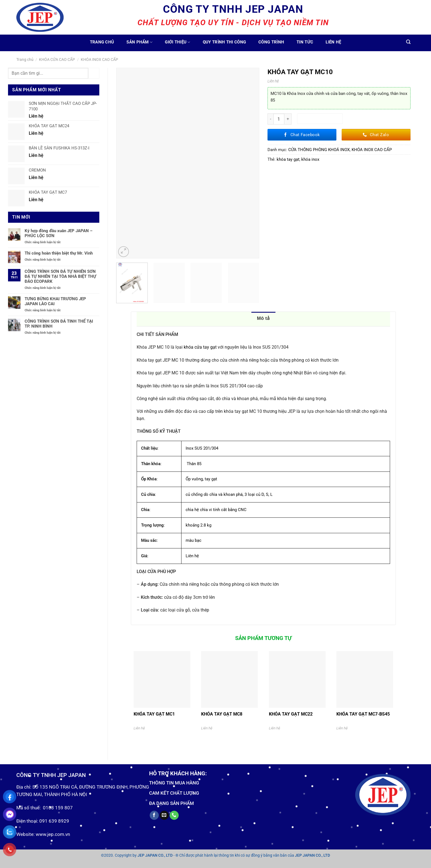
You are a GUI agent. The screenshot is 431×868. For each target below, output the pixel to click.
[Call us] (174, 815)
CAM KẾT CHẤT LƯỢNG (174, 793)
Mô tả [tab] (263, 318)
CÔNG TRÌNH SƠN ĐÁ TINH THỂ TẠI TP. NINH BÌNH (59, 324)
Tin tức (305, 42)
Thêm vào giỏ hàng (320, 119)
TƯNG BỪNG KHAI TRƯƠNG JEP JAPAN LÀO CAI (55, 301)
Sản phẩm (139, 42)
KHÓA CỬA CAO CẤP (57, 59)
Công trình (271, 42)
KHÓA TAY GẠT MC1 (154, 714)
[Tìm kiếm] (408, 42)
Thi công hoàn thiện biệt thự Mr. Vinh (59, 253)
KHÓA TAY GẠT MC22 (291, 714)
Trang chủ (102, 42)
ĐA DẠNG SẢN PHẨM (172, 803)
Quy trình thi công (224, 42)
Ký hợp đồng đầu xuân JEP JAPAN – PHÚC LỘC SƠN (59, 233)
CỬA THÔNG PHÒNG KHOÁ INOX (319, 150)
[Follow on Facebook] (154, 815)
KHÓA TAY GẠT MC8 (222, 714)
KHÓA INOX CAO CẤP (99, 59)
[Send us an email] (164, 815)
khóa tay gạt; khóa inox (298, 159)
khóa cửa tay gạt (200, 347)
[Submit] (94, 73)
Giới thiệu (178, 42)
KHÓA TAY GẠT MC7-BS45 (363, 714)
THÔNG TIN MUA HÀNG (174, 783)
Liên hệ (333, 42)
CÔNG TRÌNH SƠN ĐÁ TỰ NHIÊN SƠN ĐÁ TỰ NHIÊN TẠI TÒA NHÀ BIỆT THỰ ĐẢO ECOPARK (60, 276)
